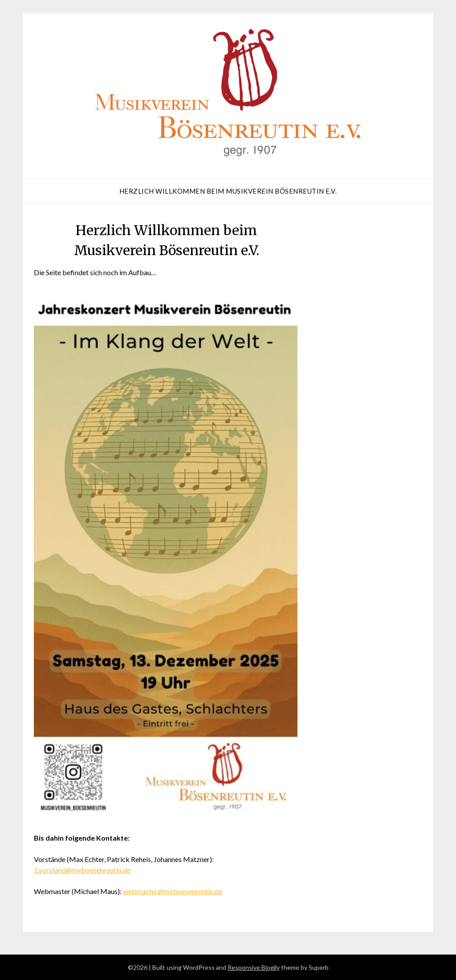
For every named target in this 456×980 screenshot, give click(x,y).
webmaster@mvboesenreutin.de (173, 891)
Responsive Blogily (254, 967)
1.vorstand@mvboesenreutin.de (82, 870)
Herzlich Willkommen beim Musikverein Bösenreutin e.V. (228, 191)
